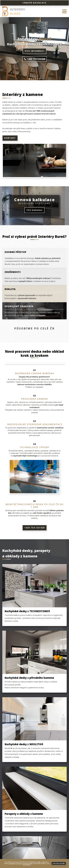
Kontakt (10, 138)
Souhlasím (59, 863)
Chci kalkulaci (34, 210)
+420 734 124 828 (35, 528)
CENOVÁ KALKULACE (34, 3)
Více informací (34, 51)
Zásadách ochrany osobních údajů (21, 863)
